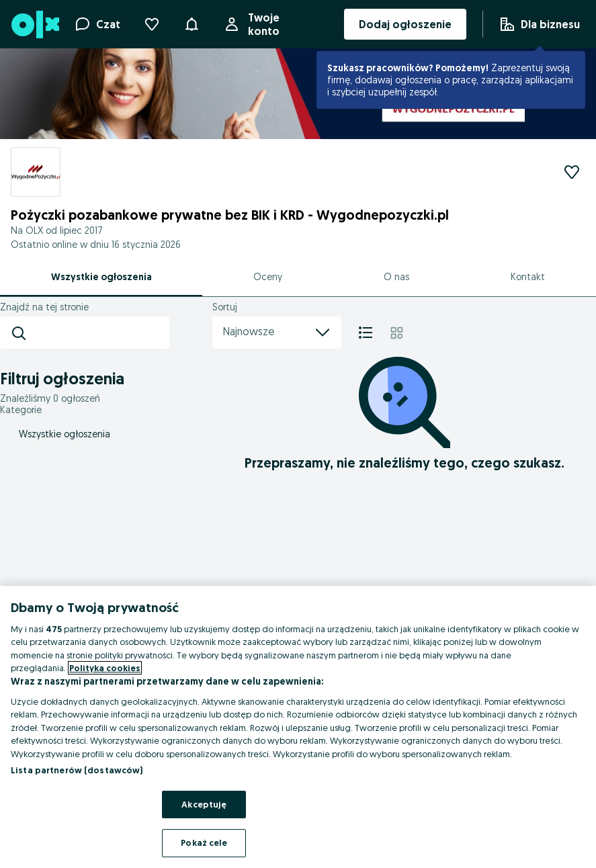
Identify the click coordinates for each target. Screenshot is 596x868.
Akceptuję (204, 804)
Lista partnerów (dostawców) (77, 770)
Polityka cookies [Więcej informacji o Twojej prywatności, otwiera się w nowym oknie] (105, 668)
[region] (298, 727)
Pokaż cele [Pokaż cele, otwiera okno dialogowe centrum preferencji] (204, 842)
